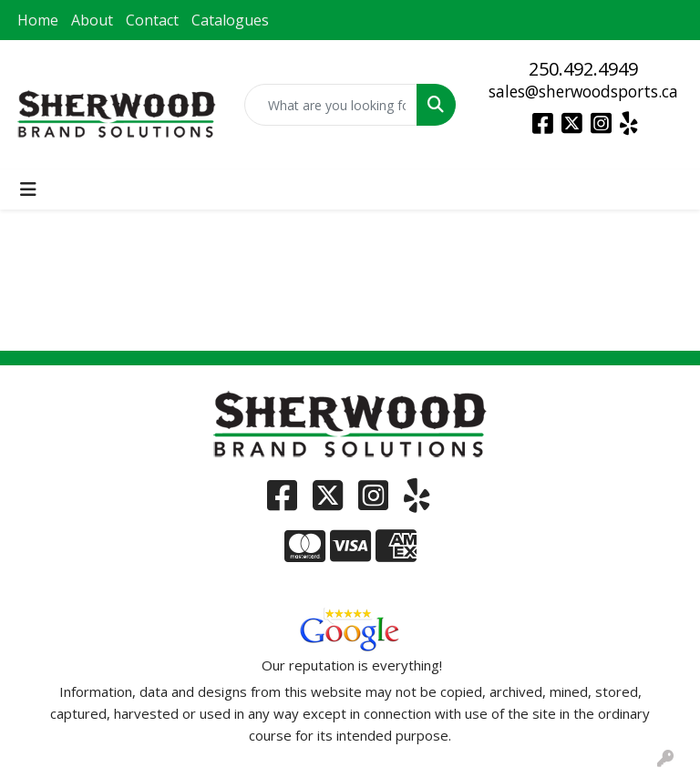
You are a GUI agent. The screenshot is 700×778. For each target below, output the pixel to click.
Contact (152, 20)
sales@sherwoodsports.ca (583, 91)
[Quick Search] (331, 105)
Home (38, 20)
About (92, 20)
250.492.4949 (583, 69)
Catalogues (230, 20)
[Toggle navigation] (28, 189)
